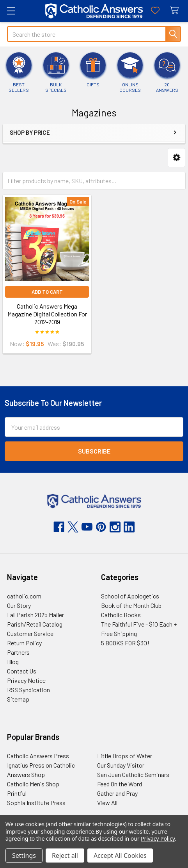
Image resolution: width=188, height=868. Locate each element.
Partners (18, 652)
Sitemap (18, 699)
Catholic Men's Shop (33, 784)
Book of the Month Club (131, 605)
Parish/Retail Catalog (35, 624)
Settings (24, 855)
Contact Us (22, 671)
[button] (176, 158)
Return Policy (24, 643)
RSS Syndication (28, 690)
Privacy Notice (26, 680)
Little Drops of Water (125, 756)
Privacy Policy (158, 839)
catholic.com (24, 596)
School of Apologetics (130, 596)
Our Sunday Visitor (121, 765)
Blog (13, 662)
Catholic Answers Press (38, 756)
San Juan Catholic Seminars (133, 774)
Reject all (65, 855)
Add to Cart (47, 292)
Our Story (19, 605)
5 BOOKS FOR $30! (125, 643)
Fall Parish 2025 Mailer (35, 615)
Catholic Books (121, 615)
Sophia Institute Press (36, 803)
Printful (17, 793)
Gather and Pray (117, 793)
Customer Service (30, 633)
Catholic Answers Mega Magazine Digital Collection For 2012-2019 (47, 314)
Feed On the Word (120, 784)
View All (107, 803)
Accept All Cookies (120, 855)
